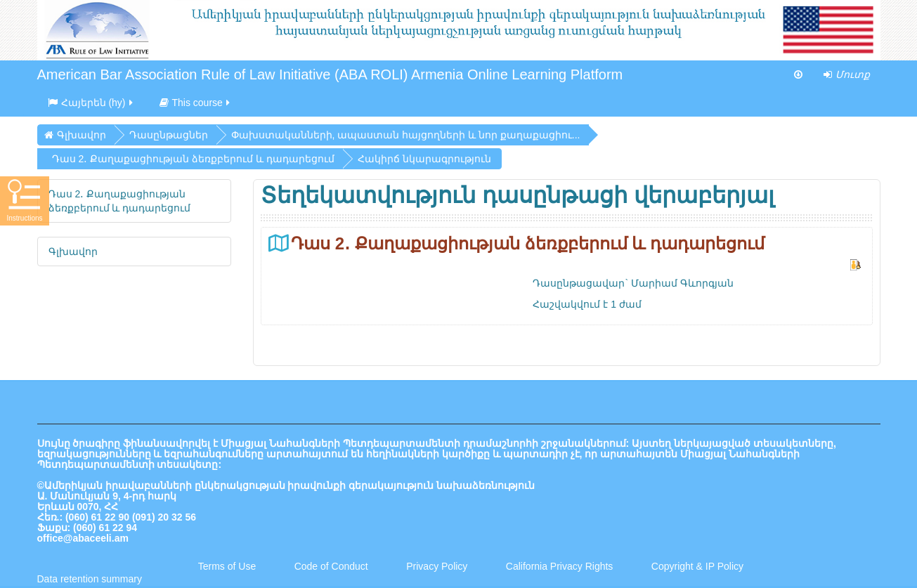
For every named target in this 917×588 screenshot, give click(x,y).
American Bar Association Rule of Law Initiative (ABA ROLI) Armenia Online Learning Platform (330, 74)
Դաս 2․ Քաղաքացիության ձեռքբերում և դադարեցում (528, 243)
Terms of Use (227, 566)
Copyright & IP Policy (697, 566)
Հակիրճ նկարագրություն (424, 159)
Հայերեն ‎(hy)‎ (91, 103)
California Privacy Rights (561, 566)
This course (196, 103)
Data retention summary (90, 579)
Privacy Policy (437, 566)
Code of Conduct (331, 566)
